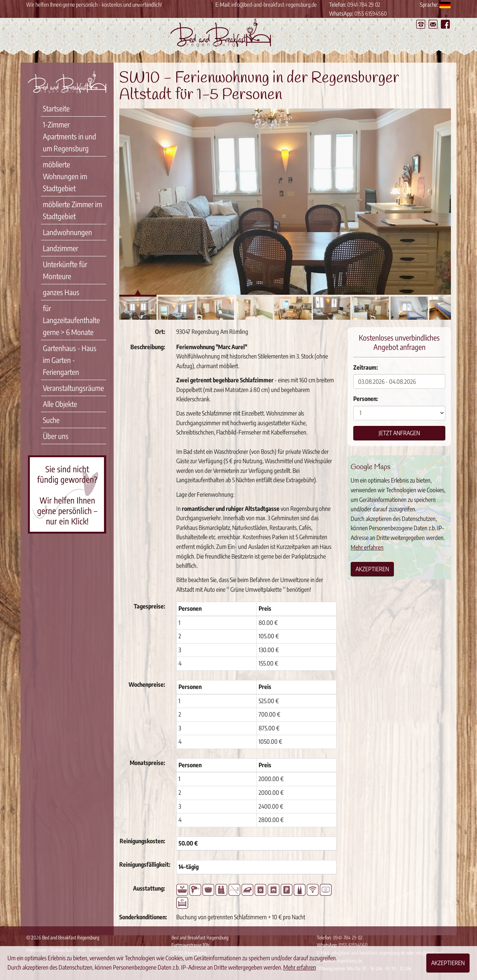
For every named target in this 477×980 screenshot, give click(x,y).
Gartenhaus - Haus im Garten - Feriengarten (70, 360)
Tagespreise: (149, 606)
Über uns (56, 436)
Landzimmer (61, 248)
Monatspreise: (147, 763)
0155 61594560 (371, 13)
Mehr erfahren (367, 547)
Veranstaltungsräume (73, 388)
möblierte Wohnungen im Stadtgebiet (65, 176)
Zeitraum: (366, 367)
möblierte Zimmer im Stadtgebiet (72, 210)
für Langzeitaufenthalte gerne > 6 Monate (71, 320)
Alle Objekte (60, 404)
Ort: (160, 332)
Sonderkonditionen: (143, 917)
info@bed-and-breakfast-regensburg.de (274, 4)
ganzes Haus (61, 292)
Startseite (56, 108)
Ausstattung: (149, 888)
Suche (51, 420)
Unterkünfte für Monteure (65, 270)
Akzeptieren (372, 569)
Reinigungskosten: (142, 841)
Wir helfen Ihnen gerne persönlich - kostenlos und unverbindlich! (94, 4)
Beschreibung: (148, 347)
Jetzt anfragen (399, 433)
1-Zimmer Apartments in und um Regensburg (70, 136)
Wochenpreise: (147, 685)
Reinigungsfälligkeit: (145, 864)
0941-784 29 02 (364, 4)
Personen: (366, 399)
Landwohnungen (67, 232)
